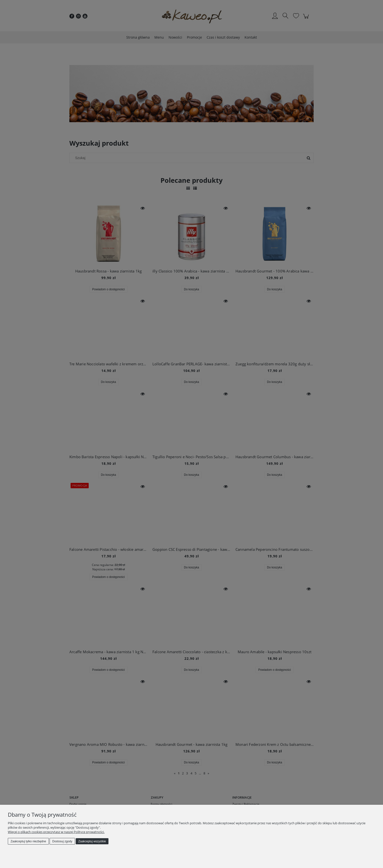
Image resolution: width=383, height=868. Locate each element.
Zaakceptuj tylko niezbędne (28, 841)
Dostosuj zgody (62, 841)
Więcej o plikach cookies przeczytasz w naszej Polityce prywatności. (56, 832)
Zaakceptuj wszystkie (92, 841)
